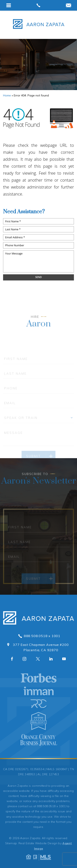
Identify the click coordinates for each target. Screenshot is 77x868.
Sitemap (11, 843)
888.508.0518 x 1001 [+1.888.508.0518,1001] (38, 636)
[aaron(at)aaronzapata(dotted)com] (68, 6)
